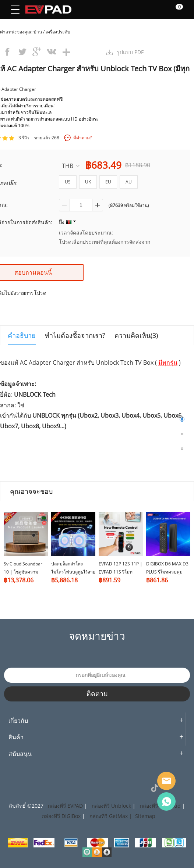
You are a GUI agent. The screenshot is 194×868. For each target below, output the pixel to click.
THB (71, 166)
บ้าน (38, 32)
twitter (22, 52)
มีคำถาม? (82, 138)
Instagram (55, 788)
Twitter (72, 788)
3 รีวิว (24, 138)
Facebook (39, 788)
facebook (7, 52)
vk (52, 52)
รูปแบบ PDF (130, 52)
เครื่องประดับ (58, 32)
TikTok (155, 788)
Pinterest (88, 788)
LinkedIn (105, 788)
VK (138, 788)
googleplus (37, 52)
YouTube (121, 788)
